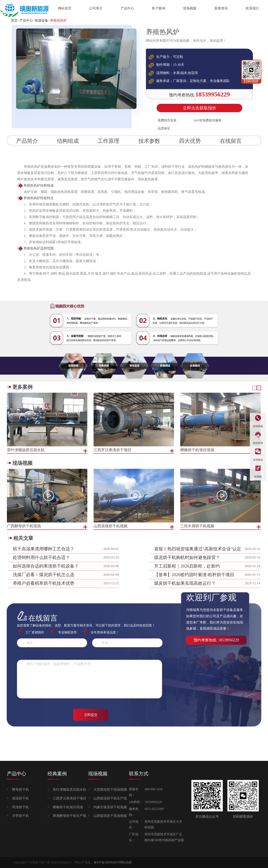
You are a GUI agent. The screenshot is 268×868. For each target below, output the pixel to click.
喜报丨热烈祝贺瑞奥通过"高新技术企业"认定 (198, 549)
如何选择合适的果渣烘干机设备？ (46, 566)
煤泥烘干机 (21, 798)
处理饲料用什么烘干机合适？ (41, 557)
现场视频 (190, 8)
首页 (14, 20)
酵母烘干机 (21, 789)
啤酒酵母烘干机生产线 (70, 816)
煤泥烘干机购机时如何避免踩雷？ (187, 557)
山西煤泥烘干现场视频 (110, 816)
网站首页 (65, 8)
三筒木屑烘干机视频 (197, 526)
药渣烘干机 (21, 807)
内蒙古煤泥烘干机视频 (110, 807)
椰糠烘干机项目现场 (68, 807)
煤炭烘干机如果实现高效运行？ (185, 583)
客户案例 (158, 8)
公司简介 (96, 8)
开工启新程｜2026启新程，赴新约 (187, 566)
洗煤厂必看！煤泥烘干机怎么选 (44, 575)
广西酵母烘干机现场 (24, 526)
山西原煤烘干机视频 (111, 526)
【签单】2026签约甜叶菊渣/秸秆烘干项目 (194, 575)
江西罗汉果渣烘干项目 (70, 798)
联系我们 (252, 8)
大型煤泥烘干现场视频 (110, 789)
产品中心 (127, 8)
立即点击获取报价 (200, 108)
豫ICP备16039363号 (107, 862)
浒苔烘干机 (21, 816)
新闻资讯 (221, 8)
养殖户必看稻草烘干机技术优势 (44, 583)
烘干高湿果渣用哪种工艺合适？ (44, 549)
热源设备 (41, 20)
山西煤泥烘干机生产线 (110, 798)
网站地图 (126, 862)
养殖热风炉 (58, 20)
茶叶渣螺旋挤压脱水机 (70, 789)
